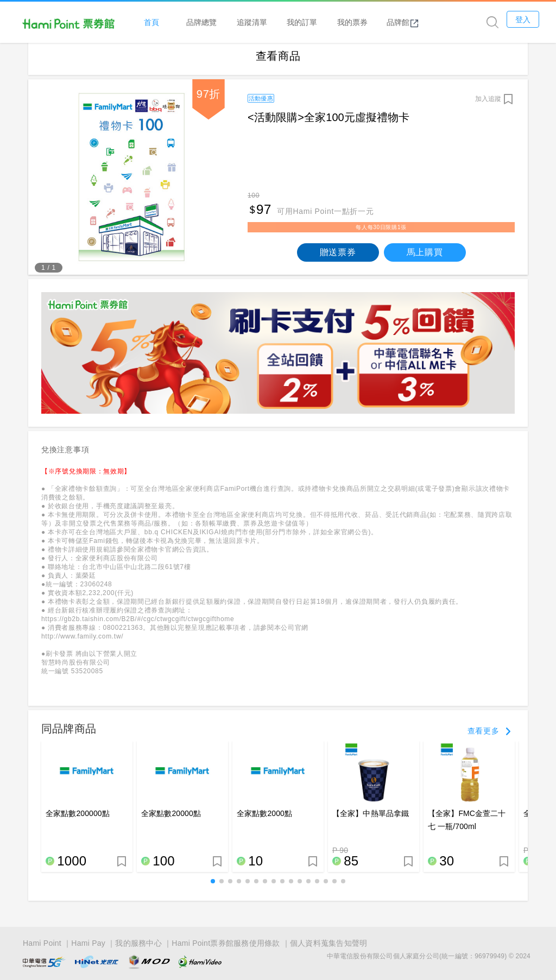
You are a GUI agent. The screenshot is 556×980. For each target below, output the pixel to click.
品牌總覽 (220, 23)
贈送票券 (338, 259)
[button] (213, 889)
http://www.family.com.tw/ (82, 644)
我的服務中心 (138, 944)
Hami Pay (88, 944)
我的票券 (370, 23)
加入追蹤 (488, 106)
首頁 (169, 23)
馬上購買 (425, 259)
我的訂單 (320, 23)
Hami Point (42, 944)
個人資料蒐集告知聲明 (329, 944)
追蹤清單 (270, 23)
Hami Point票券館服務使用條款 (226, 944)
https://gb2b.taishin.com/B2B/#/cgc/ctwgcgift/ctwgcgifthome (138, 627)
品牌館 (421, 23)
